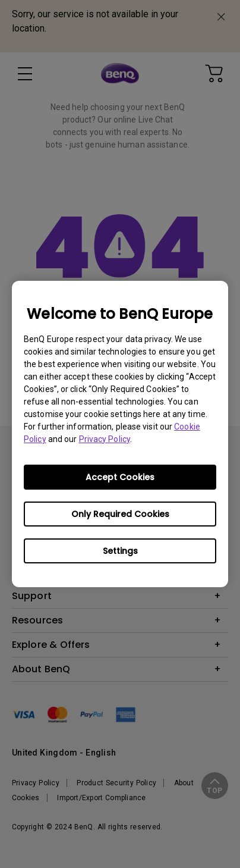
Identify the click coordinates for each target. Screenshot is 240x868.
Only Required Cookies (120, 514)
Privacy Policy (105, 439)
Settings (120, 551)
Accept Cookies (120, 477)
